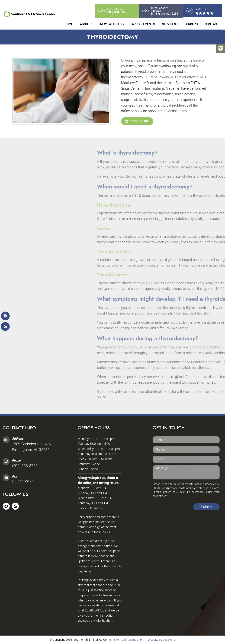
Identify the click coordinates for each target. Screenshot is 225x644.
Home (69, 24)
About (85, 24)
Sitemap (119, 640)
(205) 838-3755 (25, 466)
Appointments (143, 24)
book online (133, 121)
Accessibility (135, 640)
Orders (192, 24)
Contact (212, 24)
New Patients (111, 24)
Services (169, 24)
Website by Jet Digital (162, 640)
